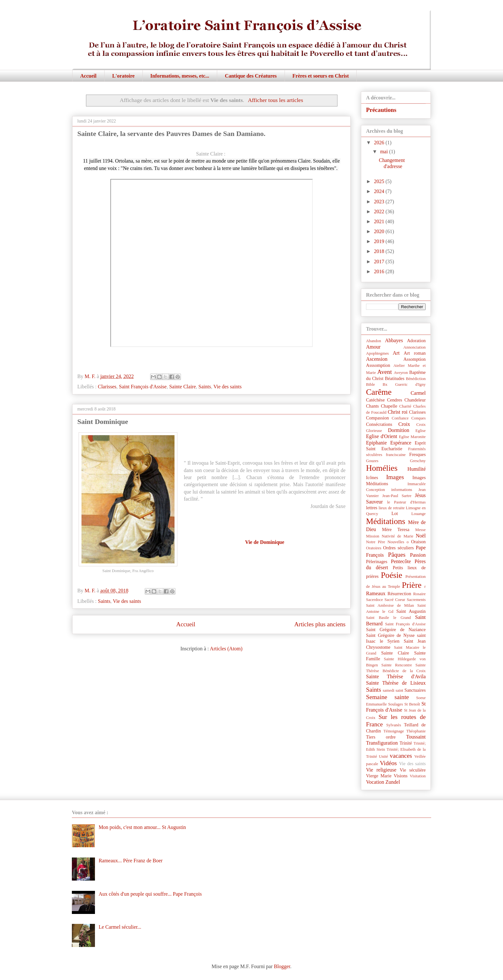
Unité (383, 756)
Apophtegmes (377, 353)
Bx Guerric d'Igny (404, 384)
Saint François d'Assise (143, 387)
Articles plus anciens (320, 624)
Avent (384, 372)
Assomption (414, 359)
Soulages (396, 704)
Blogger (282, 966)
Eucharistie (392, 449)
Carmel (418, 393)
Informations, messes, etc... (180, 76)
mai (385, 152)
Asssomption (378, 365)
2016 (380, 271)
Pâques (397, 555)
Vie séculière (413, 770)
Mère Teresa (396, 529)
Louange (418, 514)
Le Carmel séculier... (120, 927)
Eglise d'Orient (382, 436)
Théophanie (416, 731)
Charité (405, 406)
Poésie (392, 575)
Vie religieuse (381, 770)
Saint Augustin (411, 611)
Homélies (382, 468)
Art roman (415, 353)
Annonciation (414, 347)
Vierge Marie (379, 776)
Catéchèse (375, 400)
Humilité (417, 469)
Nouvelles (396, 542)
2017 (380, 262)
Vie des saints (227, 387)
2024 (380, 191)
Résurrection (399, 594)
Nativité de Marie (398, 536)
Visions (401, 776)
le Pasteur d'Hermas (406, 502)
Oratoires (374, 548)
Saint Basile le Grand (388, 618)
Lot (395, 513)
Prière (412, 585)
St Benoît (412, 704)
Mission (373, 536)
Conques (418, 418)
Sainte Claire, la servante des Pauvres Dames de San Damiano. (171, 134)
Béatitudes (395, 378)
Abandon (374, 341)
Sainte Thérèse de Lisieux (396, 683)
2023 (380, 202)
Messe (420, 530)
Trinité (406, 743)
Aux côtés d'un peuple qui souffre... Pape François (150, 894)
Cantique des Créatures (251, 76)
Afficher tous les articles (276, 100)
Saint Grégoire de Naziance (396, 629)
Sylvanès (394, 725)
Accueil (88, 76)
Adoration (416, 341)
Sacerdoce (375, 600)
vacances (401, 756)
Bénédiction (416, 379)
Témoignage (394, 731)
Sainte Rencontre (397, 665)
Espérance (401, 443)
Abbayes (394, 340)
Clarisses (107, 387)
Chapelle (389, 406)
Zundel (393, 782)
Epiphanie (376, 443)
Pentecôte (401, 561)
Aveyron (401, 373)
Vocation (375, 782)
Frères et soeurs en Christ (321, 76)
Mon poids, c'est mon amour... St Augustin (142, 827)
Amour (373, 347)
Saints (205, 387)
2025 (380, 181)
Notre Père (375, 542)
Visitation (418, 776)
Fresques (418, 454)
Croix (404, 424)
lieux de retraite (392, 508)
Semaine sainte (387, 697)
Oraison (418, 542)
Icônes (372, 477)
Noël (421, 536)
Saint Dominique (103, 422)
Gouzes (372, 461)
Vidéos (388, 763)
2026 (380, 143)
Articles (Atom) (226, 649)
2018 (380, 251)
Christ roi (398, 412)
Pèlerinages (377, 562)
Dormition (399, 430)
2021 (380, 221)
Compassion (377, 418)
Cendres (394, 400)
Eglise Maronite (412, 437)
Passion (418, 555)
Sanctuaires (415, 690)
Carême (379, 392)
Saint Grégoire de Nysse (390, 635)
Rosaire (419, 594)
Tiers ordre (381, 737)
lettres (372, 508)
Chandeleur (415, 400)
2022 (380, 211)
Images (395, 477)
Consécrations (379, 424)
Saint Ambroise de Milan (390, 605)
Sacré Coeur (395, 600)
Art (396, 353)
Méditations (386, 521)
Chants (372, 406)
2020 (380, 231)
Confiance (400, 418)
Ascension (377, 359)
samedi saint (393, 690)
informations (401, 490)
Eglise (421, 431)
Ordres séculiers (398, 548)
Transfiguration (382, 743)
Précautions (381, 110)
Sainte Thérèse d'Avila (396, 676)
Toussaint (416, 737)
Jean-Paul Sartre (397, 496)
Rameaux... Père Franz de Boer (130, 861)
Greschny (418, 461)
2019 (380, 241)
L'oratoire (124, 76)
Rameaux (376, 593)
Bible (371, 384)
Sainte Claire (182, 387)
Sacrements (416, 600)
